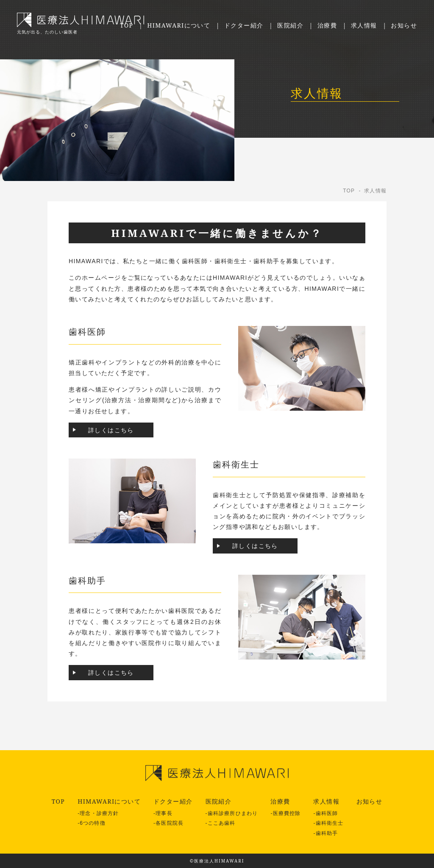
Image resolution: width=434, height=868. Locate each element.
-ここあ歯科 (221, 823)
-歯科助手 (325, 833)
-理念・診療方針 (98, 813)
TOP (127, 25)
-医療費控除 (285, 813)
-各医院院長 (168, 823)
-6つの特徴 (92, 823)
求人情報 (364, 25)
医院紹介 (290, 25)
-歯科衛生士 (328, 823)
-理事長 (163, 813)
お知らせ (404, 25)
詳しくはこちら (111, 430)
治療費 (327, 25)
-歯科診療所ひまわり (232, 813)
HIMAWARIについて (179, 25)
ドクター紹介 (244, 25)
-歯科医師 (325, 813)
